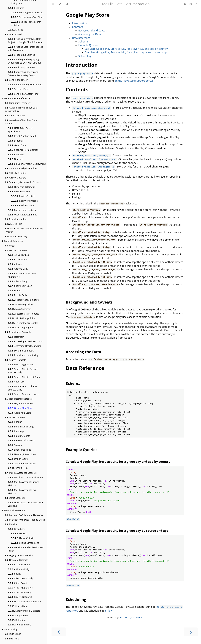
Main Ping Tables (21, 304)
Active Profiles (18, 255)
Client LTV (16, 382)
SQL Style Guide (15, 173)
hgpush (15, 422)
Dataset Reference (12, 241)
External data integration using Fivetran (24, 230)
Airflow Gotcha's (15, 178)
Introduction (80, 23)
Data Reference (81, 38)
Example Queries (88, 45)
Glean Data (17, 145)
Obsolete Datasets (16, 560)
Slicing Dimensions (25, 543)
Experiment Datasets (18, 332)
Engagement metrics (22, 210)
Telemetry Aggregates (23, 323)
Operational (13, 34)
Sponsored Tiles (19, 450)
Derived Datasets (16, 250)
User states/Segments (22, 215)
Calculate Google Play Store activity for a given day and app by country (126, 49)
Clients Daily (18, 281)
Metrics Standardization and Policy (26, 549)
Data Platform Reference (16, 98)
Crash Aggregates (20, 588)
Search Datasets (15, 360)
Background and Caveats (93, 31)
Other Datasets (15, 417)
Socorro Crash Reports (23, 314)
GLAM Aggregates (21, 328)
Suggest (15, 445)
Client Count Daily (20, 578)
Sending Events (19, 89)
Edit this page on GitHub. (131, 617)
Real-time (16, 8)
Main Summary (20, 309)
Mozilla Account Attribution (25, 477)
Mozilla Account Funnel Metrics (23, 484)
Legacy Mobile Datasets (24, 611)
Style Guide (13, 634)
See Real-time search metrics (26, 23)
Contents (77, 27)
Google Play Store (20, 408)
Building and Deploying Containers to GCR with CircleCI (24, 61)
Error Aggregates (20, 597)
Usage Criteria (23, 538)
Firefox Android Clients (24, 300)
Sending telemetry (17, 80)
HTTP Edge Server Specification (20, 130)
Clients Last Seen (20, 286)
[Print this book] (186, 4)
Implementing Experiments (25, 85)
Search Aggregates (21, 364)
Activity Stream (19, 565)
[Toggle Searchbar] (67, 4)
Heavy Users (18, 606)
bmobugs (16, 431)
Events (14, 291)
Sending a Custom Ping (23, 94)
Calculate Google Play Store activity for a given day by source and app (126, 52)
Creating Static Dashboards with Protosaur (25, 48)
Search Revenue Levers (23, 394)
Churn (14, 574)
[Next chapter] (191, 632)
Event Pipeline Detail (22, 136)
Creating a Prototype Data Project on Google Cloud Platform (25, 41)
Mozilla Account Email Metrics (23, 492)
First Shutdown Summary (24, 601)
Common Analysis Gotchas (21, 168)
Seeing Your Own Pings (27, 17)
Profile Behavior (19, 191)
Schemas (16, 141)
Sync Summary (19, 625)
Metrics (16, 30)
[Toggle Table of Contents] (53, 4)
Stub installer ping (21, 427)
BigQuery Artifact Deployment (27, 164)
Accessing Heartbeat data (24, 346)
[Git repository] (191, 4)
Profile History (22, 205)
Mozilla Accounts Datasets (21, 473)
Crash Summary (19, 592)
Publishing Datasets (21, 67)
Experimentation (16, 219)
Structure (12, 639)
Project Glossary (16, 236)
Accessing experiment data (25, 341)
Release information (22, 440)
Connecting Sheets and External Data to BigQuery (23, 74)
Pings (10, 246)
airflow (108, 611)
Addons (15, 264)
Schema (83, 42)
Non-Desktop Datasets (19, 399)
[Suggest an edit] (196, 4)
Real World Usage (24, 201)
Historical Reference (13, 510)
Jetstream (16, 337)
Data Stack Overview (18, 103)
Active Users (17, 259)
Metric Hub (13, 224)
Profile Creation (23, 196)
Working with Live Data (27, 13)
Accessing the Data (90, 34)
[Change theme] (60, 4)
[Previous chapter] (59, 632)
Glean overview (15, 116)
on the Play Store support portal (134, 81)
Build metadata (19, 436)
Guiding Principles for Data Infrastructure (21, 109)
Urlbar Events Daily (22, 464)
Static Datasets (15, 498)
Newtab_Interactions (22, 454)
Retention (17, 620)
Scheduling (85, 56)
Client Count (18, 583)
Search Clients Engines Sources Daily (23, 371)
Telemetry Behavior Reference (23, 182)
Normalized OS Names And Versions (25, 504)
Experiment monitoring (23, 355)
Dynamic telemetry (21, 351)
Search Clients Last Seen (24, 377)
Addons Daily (18, 269)
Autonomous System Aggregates (22, 275)
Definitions (17, 529)
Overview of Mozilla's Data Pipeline (21, 122)
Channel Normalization (23, 150)
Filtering (15, 159)
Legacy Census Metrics (19, 555)
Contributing (10, 629)
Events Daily (17, 295)
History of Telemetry (22, 187)
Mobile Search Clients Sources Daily (22, 388)
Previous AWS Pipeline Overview (24, 515)
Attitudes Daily (19, 569)
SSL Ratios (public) (21, 318)
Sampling (16, 155)
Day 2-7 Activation (20, 403)
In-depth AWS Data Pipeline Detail (25, 520)
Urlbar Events (18, 459)
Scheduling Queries (21, 55)
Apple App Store (20, 413)
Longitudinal (18, 615)
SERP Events (18, 468)
